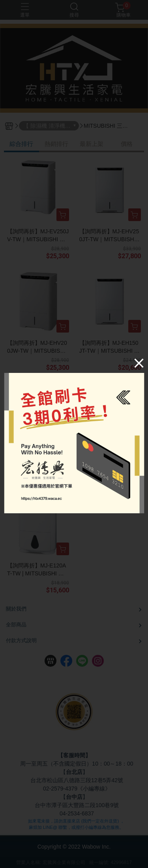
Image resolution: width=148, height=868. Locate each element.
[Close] (138, 364)
